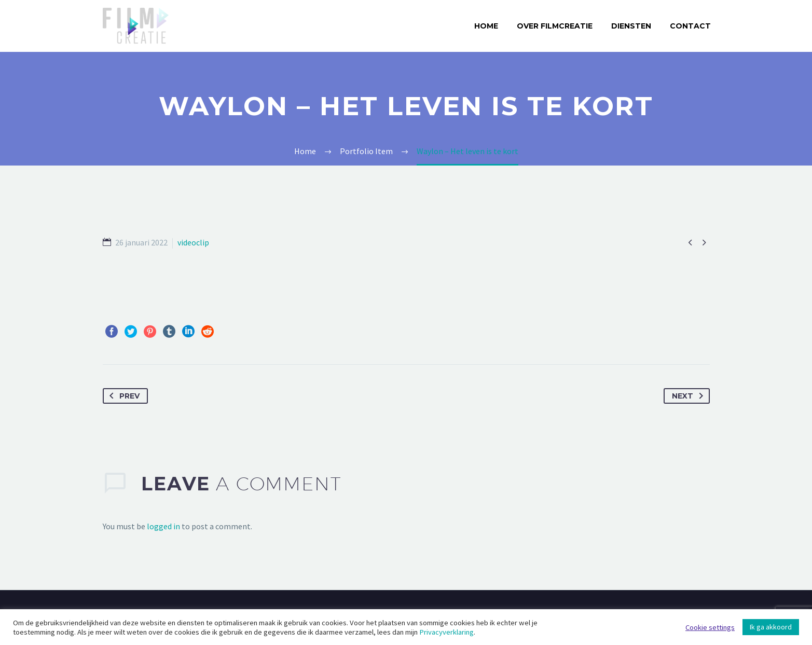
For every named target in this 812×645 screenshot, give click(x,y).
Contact (690, 26)
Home (486, 26)
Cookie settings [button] (710, 627)
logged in (163, 526)
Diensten (631, 26)
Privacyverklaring (446, 632)
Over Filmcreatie (555, 26)
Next (690, 396)
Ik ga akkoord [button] (771, 627)
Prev (122, 396)
